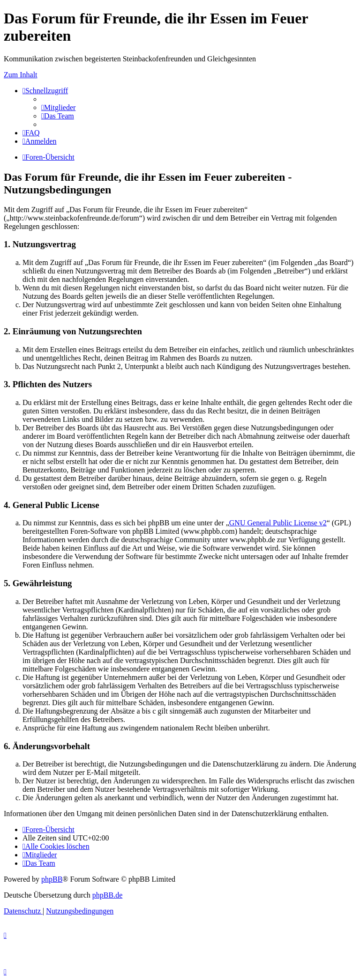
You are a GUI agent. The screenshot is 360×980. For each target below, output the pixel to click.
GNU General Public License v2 (278, 523)
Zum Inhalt (21, 75)
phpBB (52, 879)
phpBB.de (107, 895)
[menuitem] (58, 107)
